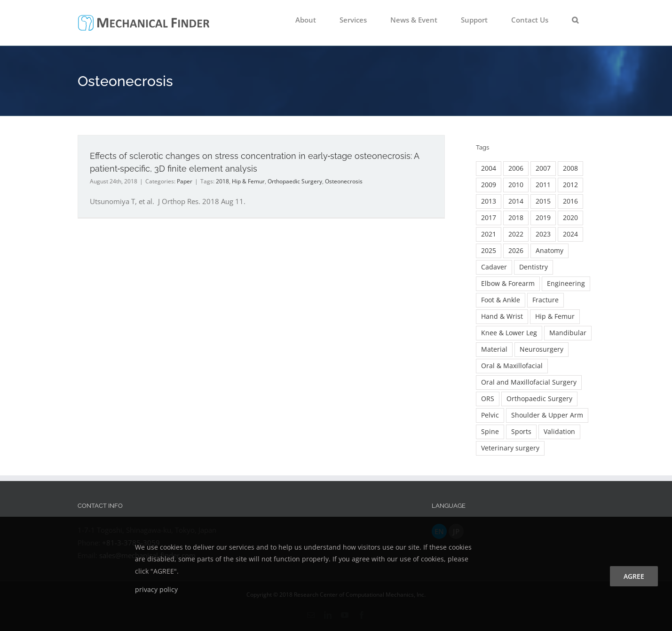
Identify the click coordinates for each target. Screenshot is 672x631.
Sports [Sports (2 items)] (521, 432)
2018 (222, 181)
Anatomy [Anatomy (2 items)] (549, 251)
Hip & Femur (248, 181)
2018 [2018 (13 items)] (516, 218)
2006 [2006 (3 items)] (516, 168)
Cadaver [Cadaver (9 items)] (494, 267)
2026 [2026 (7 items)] (516, 251)
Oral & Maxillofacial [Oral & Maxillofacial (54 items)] (512, 366)
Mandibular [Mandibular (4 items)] (568, 333)
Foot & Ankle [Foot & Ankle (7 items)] (501, 300)
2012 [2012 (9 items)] (570, 185)
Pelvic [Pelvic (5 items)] (490, 415)
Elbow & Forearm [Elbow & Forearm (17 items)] (508, 284)
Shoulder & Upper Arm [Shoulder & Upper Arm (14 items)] (547, 415)
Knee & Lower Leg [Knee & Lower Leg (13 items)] (509, 333)
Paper (185, 181)
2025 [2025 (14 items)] (489, 251)
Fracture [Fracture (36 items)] (546, 300)
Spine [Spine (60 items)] (490, 432)
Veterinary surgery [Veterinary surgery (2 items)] (510, 448)
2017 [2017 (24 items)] (489, 218)
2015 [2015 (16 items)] (543, 201)
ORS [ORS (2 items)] (488, 399)
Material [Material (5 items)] (494, 349)
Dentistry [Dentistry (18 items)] (534, 267)
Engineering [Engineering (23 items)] (566, 284)
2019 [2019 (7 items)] (543, 218)
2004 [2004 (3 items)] (489, 168)
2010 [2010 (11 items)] (516, 185)
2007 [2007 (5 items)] (543, 168)
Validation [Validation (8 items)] (559, 432)
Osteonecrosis (344, 181)
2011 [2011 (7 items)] (543, 185)
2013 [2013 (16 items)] (489, 201)
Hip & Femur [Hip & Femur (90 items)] (555, 316)
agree (634, 576)
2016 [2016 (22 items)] (570, 201)
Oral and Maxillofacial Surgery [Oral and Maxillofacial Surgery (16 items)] (529, 382)
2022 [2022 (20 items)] (516, 234)
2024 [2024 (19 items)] (570, 234)
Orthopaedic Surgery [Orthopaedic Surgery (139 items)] (539, 399)
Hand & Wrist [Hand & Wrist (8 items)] (502, 316)
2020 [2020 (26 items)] (570, 218)
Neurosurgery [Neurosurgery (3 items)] (542, 349)
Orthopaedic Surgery (295, 181)
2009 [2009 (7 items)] (489, 185)
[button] (575, 20)
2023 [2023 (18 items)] (543, 234)
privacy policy (156, 589)
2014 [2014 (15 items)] (516, 201)
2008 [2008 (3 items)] (570, 168)
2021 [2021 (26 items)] (489, 234)
